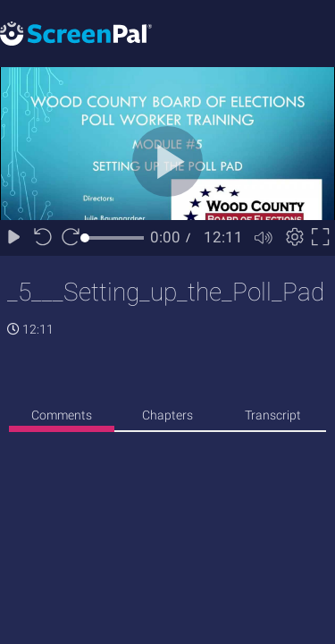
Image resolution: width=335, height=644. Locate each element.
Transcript (273, 415)
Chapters (167, 415)
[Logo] (76, 33)
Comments (62, 415)
